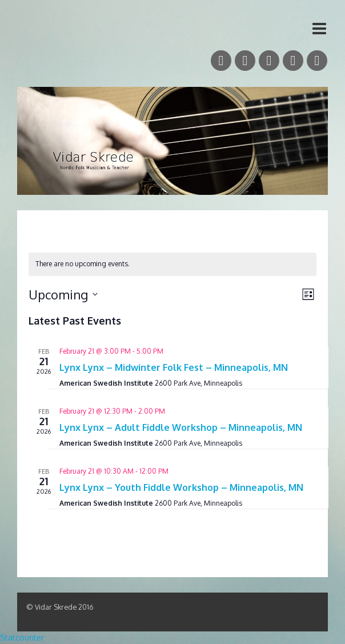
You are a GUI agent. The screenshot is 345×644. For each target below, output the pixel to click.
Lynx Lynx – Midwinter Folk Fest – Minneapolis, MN (174, 367)
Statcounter (22, 637)
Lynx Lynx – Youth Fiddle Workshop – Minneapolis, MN (181, 487)
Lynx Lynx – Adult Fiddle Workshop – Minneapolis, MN (181, 427)
